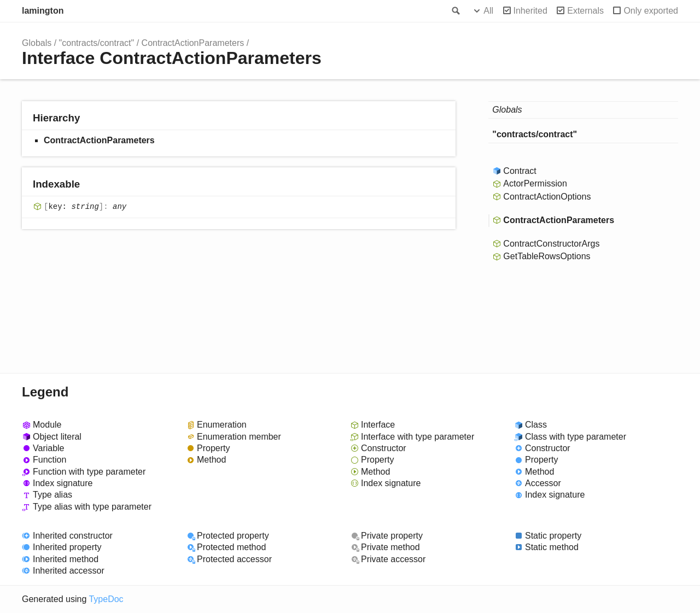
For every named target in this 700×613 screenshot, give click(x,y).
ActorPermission (535, 183)
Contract (520, 171)
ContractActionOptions (547, 197)
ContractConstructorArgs (551, 244)
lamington (43, 11)
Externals (585, 11)
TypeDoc (106, 599)
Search (455, 11)
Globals (37, 43)
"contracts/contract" (97, 43)
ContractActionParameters (193, 43)
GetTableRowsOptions (547, 256)
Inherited (530, 11)
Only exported (651, 11)
